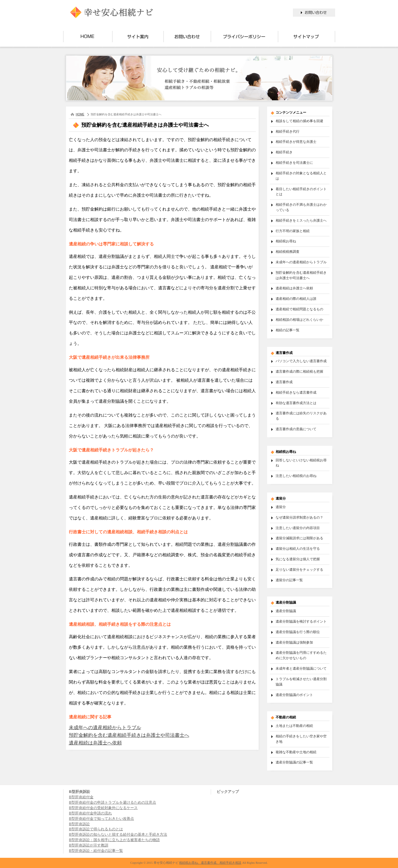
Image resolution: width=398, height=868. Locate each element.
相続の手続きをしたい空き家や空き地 (301, 739)
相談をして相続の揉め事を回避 (299, 121)
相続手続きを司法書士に (294, 163)
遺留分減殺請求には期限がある (299, 538)
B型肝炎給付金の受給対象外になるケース (103, 808)
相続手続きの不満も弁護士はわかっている (301, 207)
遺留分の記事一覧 (289, 580)
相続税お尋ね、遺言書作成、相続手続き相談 (210, 863)
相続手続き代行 (288, 131)
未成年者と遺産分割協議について (301, 668)
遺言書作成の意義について (296, 429)
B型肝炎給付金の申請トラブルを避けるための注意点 (113, 803)
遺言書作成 (284, 382)
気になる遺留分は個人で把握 (298, 559)
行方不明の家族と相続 (293, 231)
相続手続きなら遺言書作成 (296, 392)
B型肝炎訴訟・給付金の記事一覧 (96, 851)
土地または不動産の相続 (294, 726)
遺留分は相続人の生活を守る (298, 548)
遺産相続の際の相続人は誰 (296, 299)
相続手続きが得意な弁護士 (296, 142)
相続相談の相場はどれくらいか (299, 320)
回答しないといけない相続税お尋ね (301, 463)
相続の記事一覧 (288, 330)
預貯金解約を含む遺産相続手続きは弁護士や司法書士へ (129, 735)
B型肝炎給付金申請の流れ (91, 813)
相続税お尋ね (286, 241)
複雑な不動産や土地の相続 (296, 752)
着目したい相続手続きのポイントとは (301, 192)
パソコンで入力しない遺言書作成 (301, 361)
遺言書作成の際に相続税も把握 (299, 371)
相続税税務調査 (288, 252)
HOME (80, 114)
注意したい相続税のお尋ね (296, 476)
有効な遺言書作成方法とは (296, 403)
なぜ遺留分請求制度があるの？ (299, 517)
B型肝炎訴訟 (79, 824)
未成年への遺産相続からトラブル (105, 728)
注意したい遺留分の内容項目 (298, 528)
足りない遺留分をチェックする (299, 569)
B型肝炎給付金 (81, 797)
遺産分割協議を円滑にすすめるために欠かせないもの (301, 655)
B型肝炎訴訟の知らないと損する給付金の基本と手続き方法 (118, 835)
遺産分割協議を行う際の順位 (298, 632)
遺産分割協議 (286, 611)
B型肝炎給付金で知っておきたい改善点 (102, 819)
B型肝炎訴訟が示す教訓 (89, 845)
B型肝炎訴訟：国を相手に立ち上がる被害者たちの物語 (114, 840)
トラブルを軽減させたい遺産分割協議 (301, 682)
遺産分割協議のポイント (294, 695)
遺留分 (281, 507)
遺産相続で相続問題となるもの (299, 309)
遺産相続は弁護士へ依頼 (95, 743)
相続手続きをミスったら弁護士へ (301, 220)
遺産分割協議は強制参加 (294, 642)
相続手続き (284, 152)
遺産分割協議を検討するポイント (301, 621)
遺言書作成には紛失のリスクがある (301, 416)
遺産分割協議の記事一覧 (294, 762)
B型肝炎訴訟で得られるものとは (96, 829)
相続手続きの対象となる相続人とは (301, 176)
